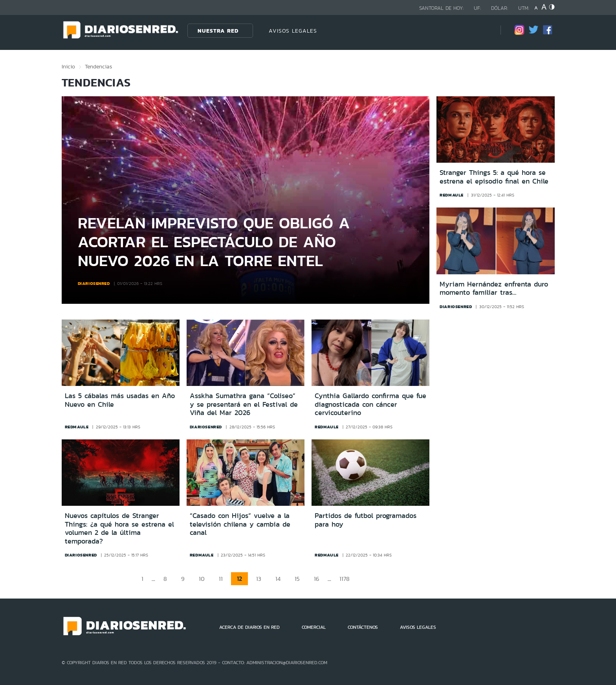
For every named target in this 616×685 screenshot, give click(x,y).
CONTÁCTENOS (363, 627)
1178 (345, 579)
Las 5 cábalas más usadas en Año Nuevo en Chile (120, 400)
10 (202, 579)
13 (259, 579)
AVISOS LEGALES (293, 31)
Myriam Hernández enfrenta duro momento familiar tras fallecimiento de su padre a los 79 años (495, 289)
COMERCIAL (314, 627)
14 (278, 579)
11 (221, 579)
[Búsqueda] (483, 30)
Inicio (68, 66)
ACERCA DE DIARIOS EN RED (249, 627)
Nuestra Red (218, 31)
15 (297, 579)
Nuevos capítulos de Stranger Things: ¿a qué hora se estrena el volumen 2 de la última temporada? (119, 528)
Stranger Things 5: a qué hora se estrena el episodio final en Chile (494, 177)
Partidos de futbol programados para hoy (366, 520)
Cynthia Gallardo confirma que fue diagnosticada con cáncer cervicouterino (370, 404)
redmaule (452, 195)
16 (317, 579)
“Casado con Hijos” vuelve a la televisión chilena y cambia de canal (240, 524)
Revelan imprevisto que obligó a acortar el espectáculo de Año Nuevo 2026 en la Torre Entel (214, 241)
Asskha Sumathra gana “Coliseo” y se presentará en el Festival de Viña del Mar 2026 (244, 404)
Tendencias (98, 66)
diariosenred (94, 283)
